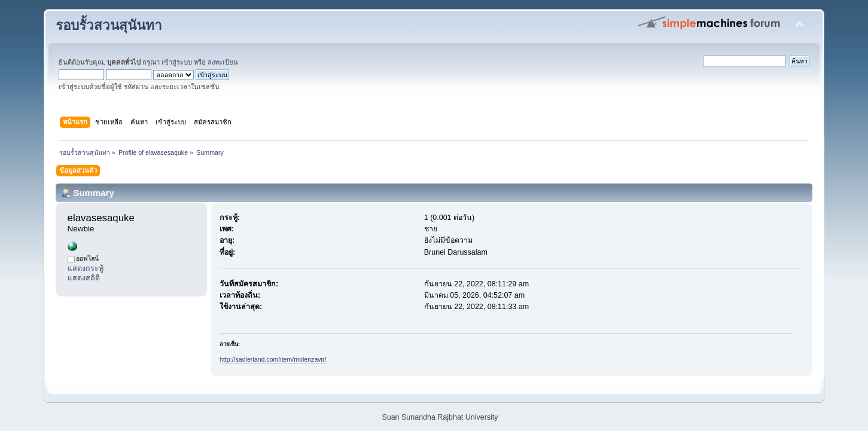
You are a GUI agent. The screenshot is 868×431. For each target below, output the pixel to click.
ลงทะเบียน (223, 62)
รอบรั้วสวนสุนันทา (109, 25)
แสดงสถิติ (84, 278)
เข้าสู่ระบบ (177, 62)
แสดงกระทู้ (86, 268)
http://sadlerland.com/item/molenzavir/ (273, 359)
